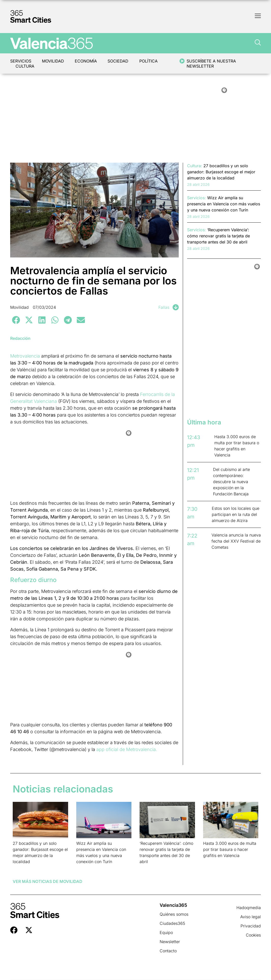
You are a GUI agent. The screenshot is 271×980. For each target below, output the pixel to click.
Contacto (168, 951)
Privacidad (251, 926)
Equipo (166, 932)
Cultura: (195, 166)
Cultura (25, 66)
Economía (87, 61)
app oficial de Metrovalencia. (127, 749)
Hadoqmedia (249, 908)
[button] (16, 320)
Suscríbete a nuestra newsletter (212, 64)
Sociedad (119, 61)
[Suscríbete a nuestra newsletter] (183, 61)
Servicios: (197, 198)
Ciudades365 (172, 923)
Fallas (164, 307)
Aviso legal (251, 917)
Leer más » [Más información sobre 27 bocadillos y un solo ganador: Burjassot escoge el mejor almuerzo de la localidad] (21, 868)
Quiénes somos (174, 914)
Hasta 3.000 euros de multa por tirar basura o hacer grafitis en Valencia (230, 849)
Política (150, 61)
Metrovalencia (25, 356)
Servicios (21, 61)
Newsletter (170, 942)
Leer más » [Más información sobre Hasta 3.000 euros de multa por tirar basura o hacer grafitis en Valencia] (211, 862)
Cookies (253, 935)
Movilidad (54, 61)
